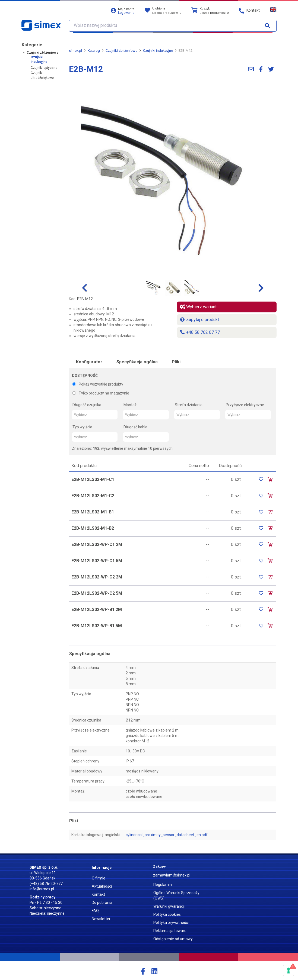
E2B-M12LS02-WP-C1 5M (97, 561)
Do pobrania (102, 903)
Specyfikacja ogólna (137, 362)
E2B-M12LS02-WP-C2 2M (97, 577)
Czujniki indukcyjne (39, 59)
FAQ (95, 911)
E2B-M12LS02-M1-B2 (93, 528)
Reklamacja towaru (170, 931)
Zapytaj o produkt (199, 320)
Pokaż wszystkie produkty (98, 384)
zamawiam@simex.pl (172, 875)
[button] (85, 288)
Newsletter (101, 919)
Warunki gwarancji (169, 906)
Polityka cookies (167, 914)
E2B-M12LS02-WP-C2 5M (97, 593)
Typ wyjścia (82, 427)
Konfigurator (89, 362)
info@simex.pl (42, 889)
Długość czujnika (87, 405)
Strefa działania (189, 405)
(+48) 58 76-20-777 (46, 884)
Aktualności (102, 886)
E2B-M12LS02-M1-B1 (93, 512)
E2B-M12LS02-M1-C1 (93, 479)
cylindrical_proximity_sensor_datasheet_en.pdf (167, 835)
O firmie (99, 878)
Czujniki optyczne (44, 68)
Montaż (130, 405)
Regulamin (163, 885)
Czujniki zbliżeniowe (43, 53)
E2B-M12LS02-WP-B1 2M (97, 609)
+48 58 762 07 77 (200, 332)
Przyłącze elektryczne (245, 405)
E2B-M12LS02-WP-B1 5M (97, 626)
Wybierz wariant (198, 307)
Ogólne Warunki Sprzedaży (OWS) (176, 895)
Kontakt (98, 894)
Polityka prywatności (171, 923)
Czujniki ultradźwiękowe (42, 75)
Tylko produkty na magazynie (101, 393)
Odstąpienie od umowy (173, 939)
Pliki (176, 362)
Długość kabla (135, 427)
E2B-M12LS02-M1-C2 (93, 496)
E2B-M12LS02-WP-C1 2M (97, 544)
